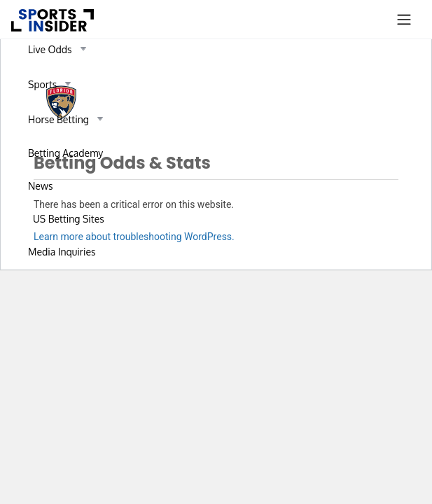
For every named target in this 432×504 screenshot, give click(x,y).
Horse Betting (68, 119)
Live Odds (60, 49)
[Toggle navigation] (404, 20)
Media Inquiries (62, 252)
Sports (52, 84)
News (40, 186)
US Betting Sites (69, 219)
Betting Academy (65, 153)
